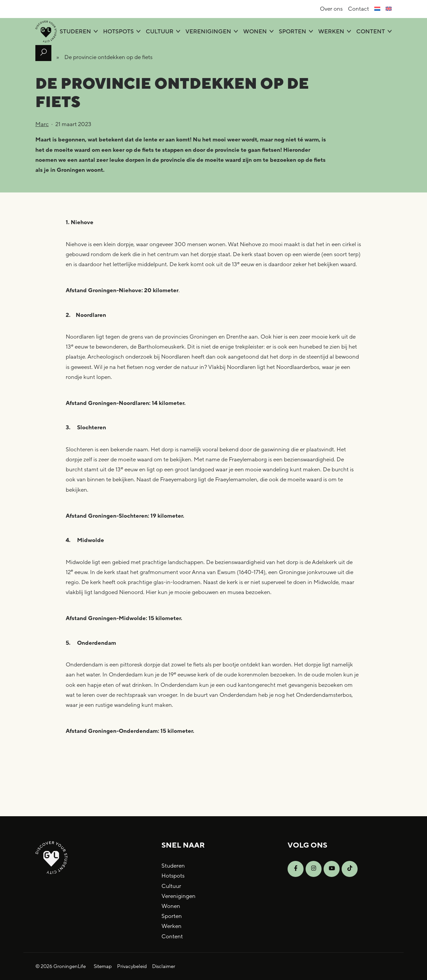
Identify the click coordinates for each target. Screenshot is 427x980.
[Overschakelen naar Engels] (389, 9)
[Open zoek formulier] (43, 53)
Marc (42, 124)
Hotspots (118, 32)
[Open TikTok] (350, 869)
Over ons (331, 9)
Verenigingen (208, 32)
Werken (331, 32)
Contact (358, 9)
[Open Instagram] (314, 869)
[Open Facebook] (296, 869)
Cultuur (160, 32)
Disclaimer (164, 966)
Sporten (293, 32)
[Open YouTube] (332, 869)
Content (371, 32)
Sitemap (103, 966)
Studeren (75, 32)
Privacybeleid (132, 966)
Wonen (255, 32)
